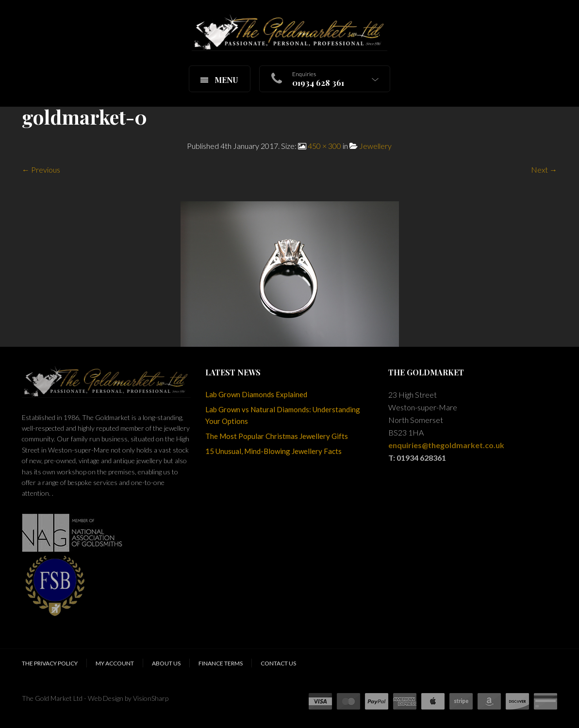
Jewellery (375, 146)
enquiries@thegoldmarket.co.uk (446, 445)
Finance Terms (221, 663)
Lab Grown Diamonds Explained (256, 394)
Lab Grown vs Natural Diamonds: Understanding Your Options (283, 415)
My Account (115, 663)
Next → (544, 170)
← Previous (41, 170)
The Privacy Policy (50, 663)
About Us (166, 663)
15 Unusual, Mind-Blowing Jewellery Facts (273, 451)
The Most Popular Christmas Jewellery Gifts (277, 436)
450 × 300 (324, 146)
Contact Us (278, 663)
